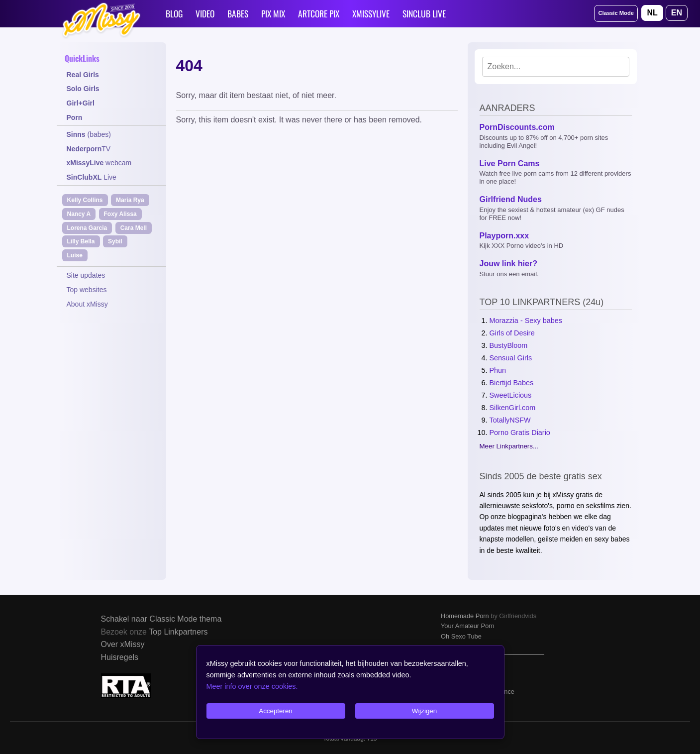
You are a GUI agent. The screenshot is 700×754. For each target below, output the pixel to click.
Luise (75, 255)
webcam (99, 163)
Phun (498, 370)
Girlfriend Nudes (511, 199)
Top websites (87, 290)
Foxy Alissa (120, 214)
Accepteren (275, 711)
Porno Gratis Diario (520, 432)
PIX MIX (273, 13)
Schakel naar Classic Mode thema (161, 619)
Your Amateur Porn (468, 626)
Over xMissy (123, 644)
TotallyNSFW (510, 420)
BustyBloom (509, 345)
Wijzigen (424, 711)
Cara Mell (134, 228)
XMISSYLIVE (371, 13)
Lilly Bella (81, 241)
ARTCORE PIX (319, 13)
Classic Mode (616, 13)
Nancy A (79, 214)
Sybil (115, 241)
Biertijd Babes (512, 383)
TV (89, 149)
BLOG (174, 13)
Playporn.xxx (504, 236)
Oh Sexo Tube (461, 636)
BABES (238, 13)
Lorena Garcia (87, 228)
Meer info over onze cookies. (252, 686)
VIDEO (205, 13)
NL (652, 13)
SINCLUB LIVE (424, 13)
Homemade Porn (465, 616)
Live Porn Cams (510, 163)
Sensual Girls (511, 358)
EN (677, 13)
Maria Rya (130, 200)
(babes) (89, 134)
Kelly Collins (85, 200)
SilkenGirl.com (513, 408)
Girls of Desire (512, 333)
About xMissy (87, 304)
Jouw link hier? (508, 264)
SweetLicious (511, 395)
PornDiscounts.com (517, 127)
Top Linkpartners (178, 632)
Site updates (86, 275)
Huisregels (120, 657)
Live (92, 177)
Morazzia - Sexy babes (526, 321)
